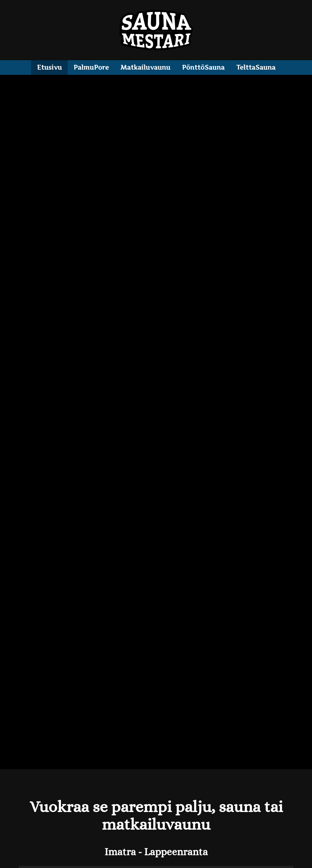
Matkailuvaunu (145, 67)
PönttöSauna (203, 67)
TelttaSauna (256, 67)
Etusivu (49, 67)
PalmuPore (91, 67)
